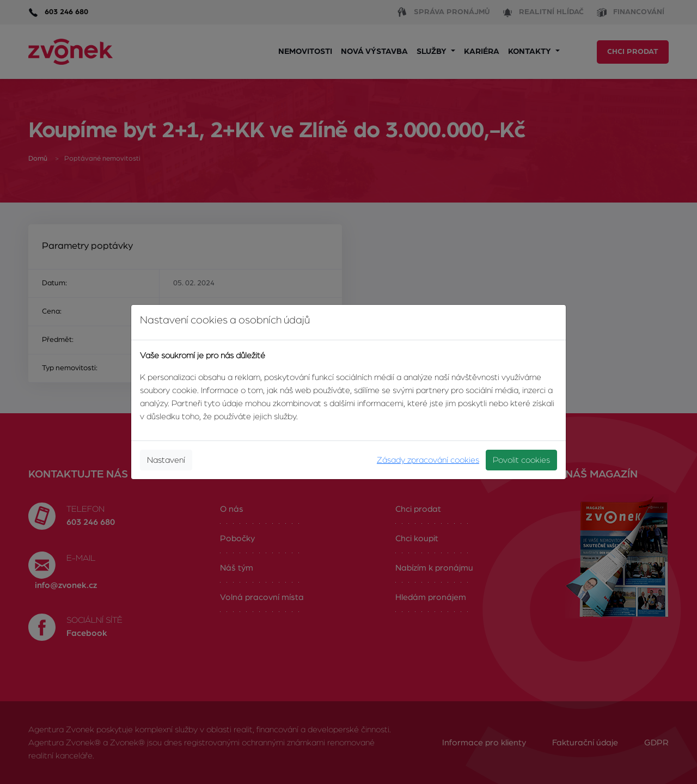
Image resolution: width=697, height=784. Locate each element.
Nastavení (166, 460)
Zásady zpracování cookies (428, 460)
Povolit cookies (521, 460)
